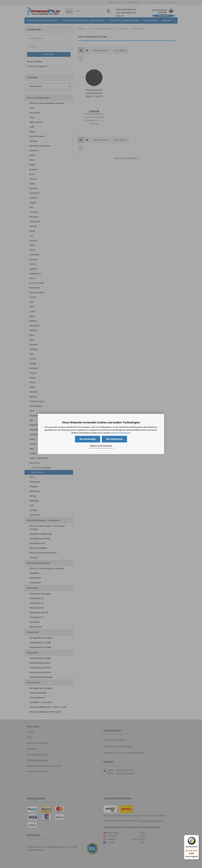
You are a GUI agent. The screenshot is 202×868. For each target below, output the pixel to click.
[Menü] (197, 837)
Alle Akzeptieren (114, 439)
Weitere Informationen (101, 446)
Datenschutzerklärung (120, 433)
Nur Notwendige (88, 439)
